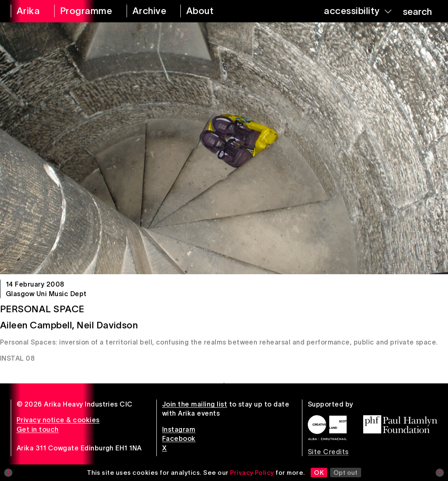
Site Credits (328, 452)
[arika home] (27, 11)
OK (319, 473)
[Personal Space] (224, 148)
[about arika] (209, 11)
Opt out (346, 473)
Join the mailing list (195, 404)
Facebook (179, 438)
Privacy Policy (252, 473)
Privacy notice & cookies (58, 420)
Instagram (179, 429)
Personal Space (42, 309)
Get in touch (38, 429)
